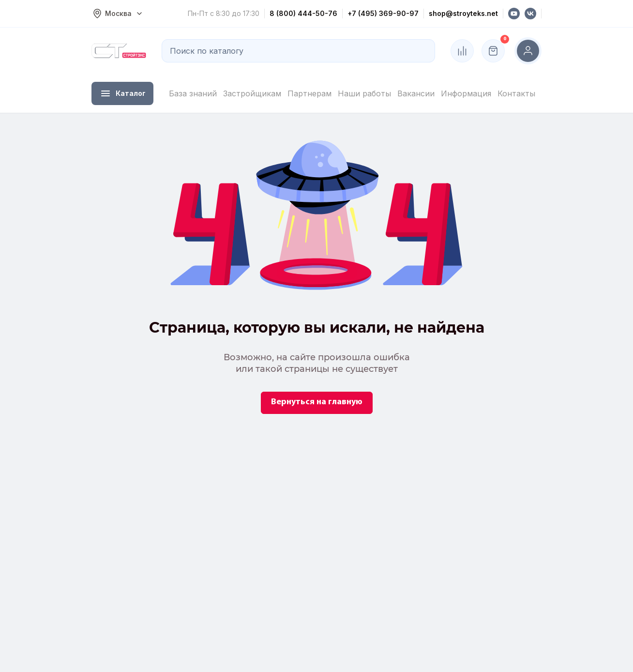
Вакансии (416, 93)
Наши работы (364, 93)
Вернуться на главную (317, 402)
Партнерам (309, 93)
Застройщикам (252, 93)
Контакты (516, 93)
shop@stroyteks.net (463, 13)
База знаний (193, 93)
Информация (466, 93)
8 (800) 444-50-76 (303, 13)
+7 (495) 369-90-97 (383, 13)
